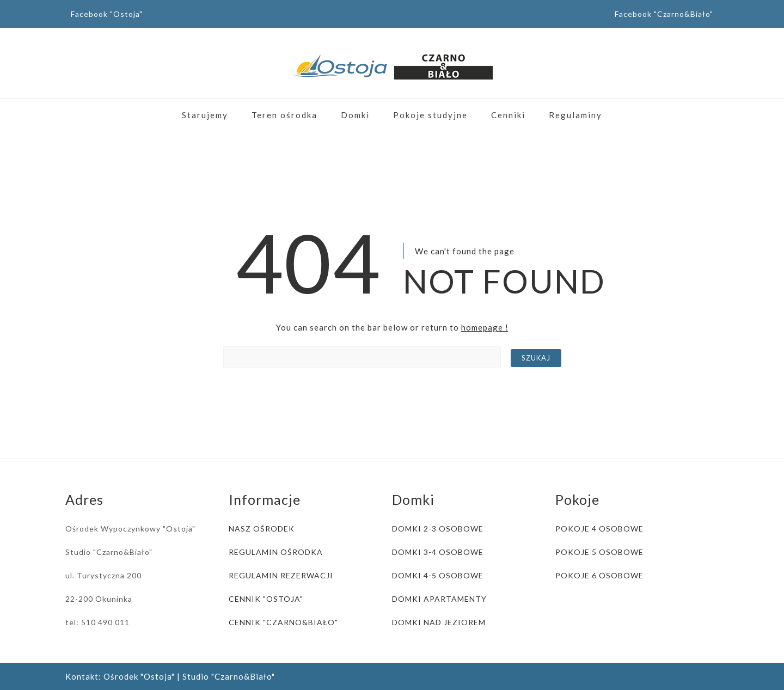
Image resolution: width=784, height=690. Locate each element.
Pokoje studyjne (430, 115)
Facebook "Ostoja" (107, 14)
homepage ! (485, 327)
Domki (355, 115)
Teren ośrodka (284, 115)
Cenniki (508, 115)
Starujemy (205, 115)
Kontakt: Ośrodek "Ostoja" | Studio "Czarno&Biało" (170, 676)
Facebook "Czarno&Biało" (664, 14)
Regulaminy (575, 115)
